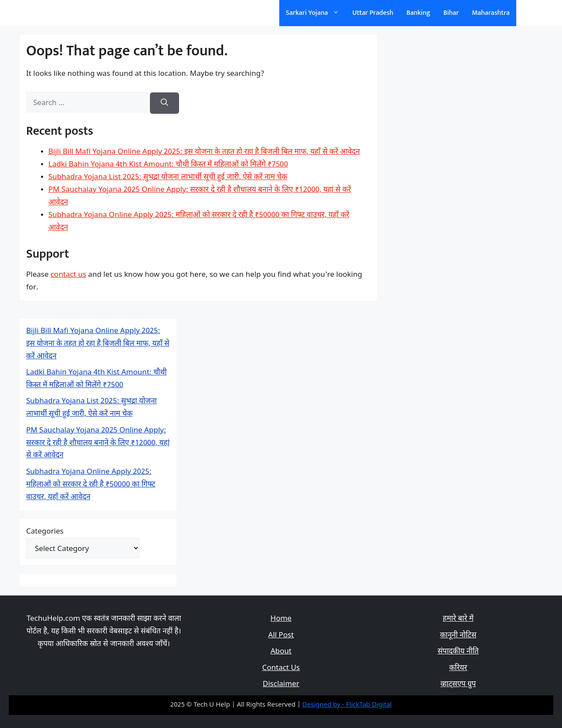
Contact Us (281, 668)
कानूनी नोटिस (458, 636)
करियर (458, 668)
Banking (418, 13)
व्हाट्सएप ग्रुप (458, 684)
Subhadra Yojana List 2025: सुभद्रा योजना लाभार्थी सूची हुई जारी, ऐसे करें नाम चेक (168, 177)
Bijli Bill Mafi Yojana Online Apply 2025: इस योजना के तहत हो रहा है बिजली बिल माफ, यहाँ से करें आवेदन (204, 152)
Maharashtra (491, 13)
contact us (68, 275)
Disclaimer (281, 684)
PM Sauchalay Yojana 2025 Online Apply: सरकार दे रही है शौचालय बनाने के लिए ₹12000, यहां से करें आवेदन (98, 443)
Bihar (451, 13)
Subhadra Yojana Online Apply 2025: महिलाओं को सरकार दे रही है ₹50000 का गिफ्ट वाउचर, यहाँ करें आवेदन (91, 485)
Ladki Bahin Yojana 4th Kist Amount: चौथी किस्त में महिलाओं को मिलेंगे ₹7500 (168, 165)
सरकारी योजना (56, 13)
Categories (45, 532)
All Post (281, 636)
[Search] (164, 103)
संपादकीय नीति (458, 652)
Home (281, 619)
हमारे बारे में (458, 619)
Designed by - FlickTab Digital (347, 705)
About (281, 652)
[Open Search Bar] (526, 13)
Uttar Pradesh (373, 13)
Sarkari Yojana (316, 13)
